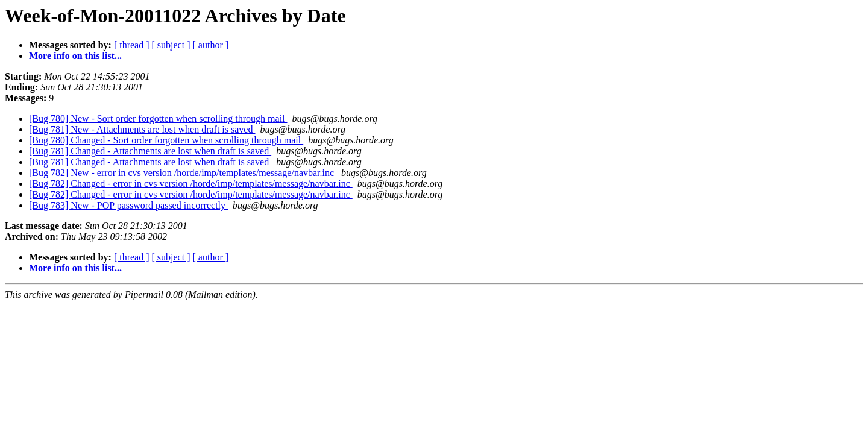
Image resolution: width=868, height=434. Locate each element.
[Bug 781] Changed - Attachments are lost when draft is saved (150, 151)
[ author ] (211, 45)
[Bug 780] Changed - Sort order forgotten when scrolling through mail (166, 140)
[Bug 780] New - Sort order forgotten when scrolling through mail (158, 118)
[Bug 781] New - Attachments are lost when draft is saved (142, 129)
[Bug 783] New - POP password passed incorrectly (128, 205)
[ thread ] (132, 45)
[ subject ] (171, 45)
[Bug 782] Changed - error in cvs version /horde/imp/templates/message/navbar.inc (191, 184)
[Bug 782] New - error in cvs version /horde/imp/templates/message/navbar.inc (183, 173)
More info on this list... (75, 56)
